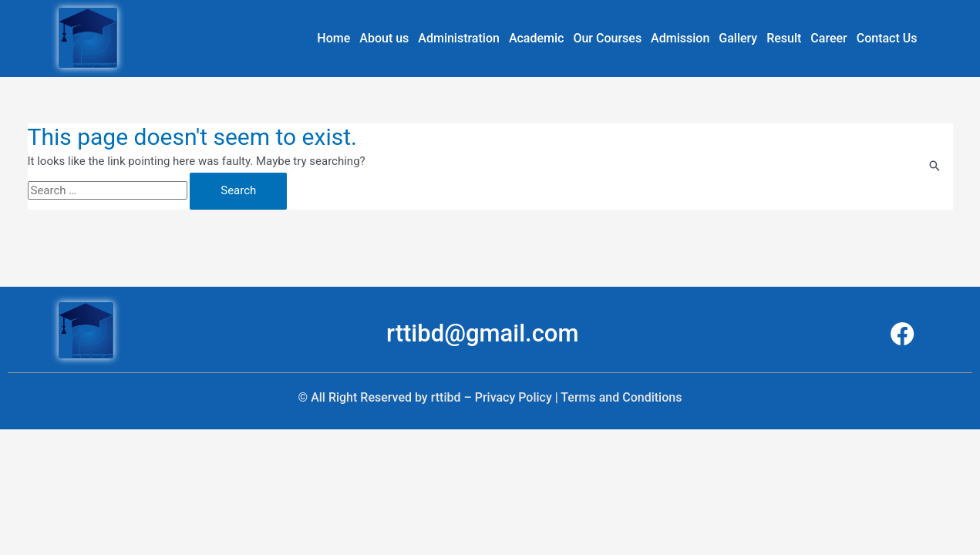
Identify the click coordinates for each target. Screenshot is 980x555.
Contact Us (887, 38)
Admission (680, 38)
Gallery (738, 38)
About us (384, 38)
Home (333, 38)
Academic (537, 38)
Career (828, 38)
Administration (459, 38)
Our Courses (607, 38)
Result (784, 38)
